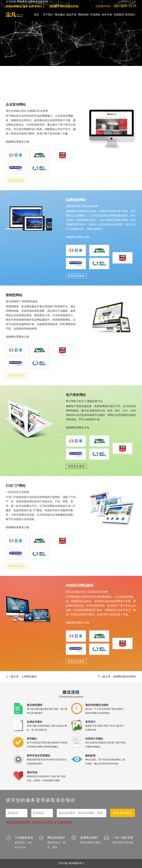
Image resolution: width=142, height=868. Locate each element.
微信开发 (72, 15)
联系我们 (130, 15)
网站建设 (60, 15)
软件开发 (107, 15)
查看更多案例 (16, 180)
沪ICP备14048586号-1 (71, 863)
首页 (36, 15)
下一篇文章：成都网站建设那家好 (117, 676)
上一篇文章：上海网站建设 (21, 676)
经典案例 (119, 15)
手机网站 (95, 15)
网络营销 (83, 15)
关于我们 (48, 15)
